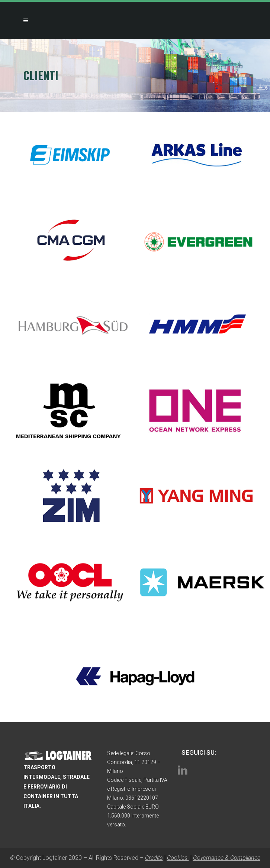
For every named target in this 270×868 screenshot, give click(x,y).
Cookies (178, 858)
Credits (154, 858)
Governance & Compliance (227, 858)
